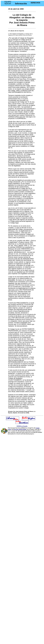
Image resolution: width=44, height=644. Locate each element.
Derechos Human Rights (20, 429)
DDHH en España (22, 426)
